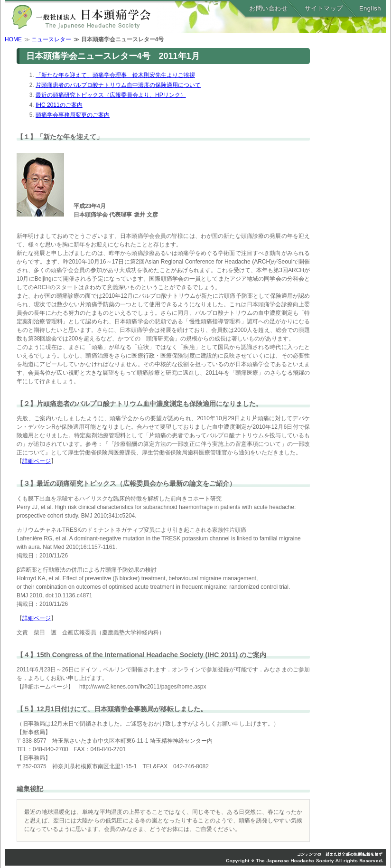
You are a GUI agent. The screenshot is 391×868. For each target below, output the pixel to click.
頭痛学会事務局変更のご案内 (73, 115)
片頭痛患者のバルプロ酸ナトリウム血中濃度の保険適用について (118, 85)
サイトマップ (324, 8)
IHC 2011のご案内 (59, 105)
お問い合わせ (268, 8)
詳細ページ (37, 461)
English (370, 8)
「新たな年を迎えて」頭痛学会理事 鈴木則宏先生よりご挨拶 (115, 75)
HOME (13, 39)
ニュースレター (51, 39)
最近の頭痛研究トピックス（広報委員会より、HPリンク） (111, 95)
